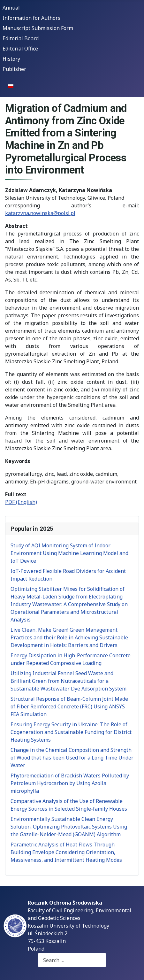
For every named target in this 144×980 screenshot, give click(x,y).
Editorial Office (20, 49)
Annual (11, 8)
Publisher (14, 69)
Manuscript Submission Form (38, 28)
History (11, 59)
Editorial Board (21, 38)
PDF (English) (21, 502)
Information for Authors (31, 18)
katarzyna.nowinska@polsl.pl (40, 213)
